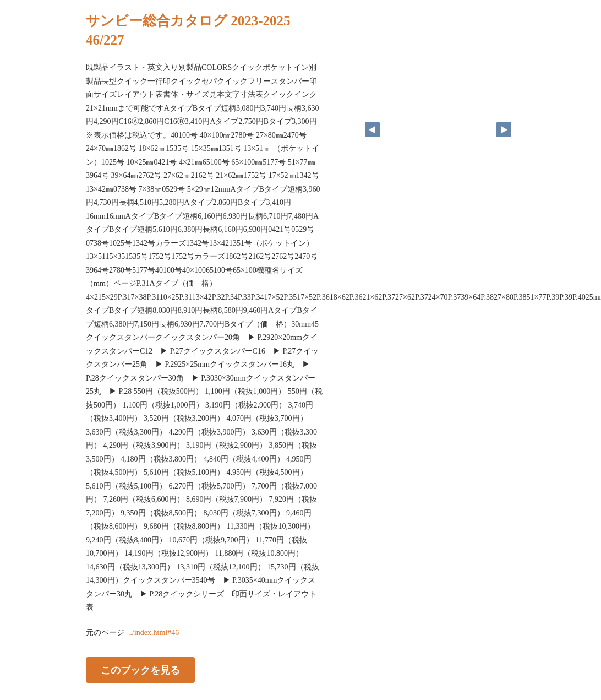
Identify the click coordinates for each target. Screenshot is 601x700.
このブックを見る (140, 670)
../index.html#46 (154, 633)
